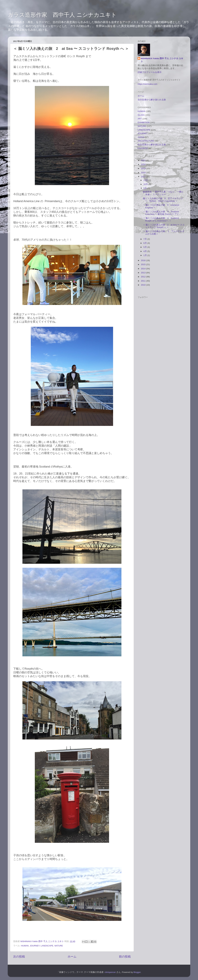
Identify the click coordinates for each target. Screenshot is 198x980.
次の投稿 (19, 957)
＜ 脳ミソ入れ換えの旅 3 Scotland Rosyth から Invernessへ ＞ (161, 219)
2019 (144, 168)
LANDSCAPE (47, 946)
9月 (145, 188)
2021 (144, 160)
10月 (146, 184)
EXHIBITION (144, 122)
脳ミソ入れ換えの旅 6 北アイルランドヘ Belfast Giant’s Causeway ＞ (163, 200)
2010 (144, 285)
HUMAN (25, 946)
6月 (145, 243)
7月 (145, 239)
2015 (144, 264)
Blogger (137, 972)
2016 (144, 260)
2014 (144, 269)
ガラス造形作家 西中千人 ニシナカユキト (62, 15)
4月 (145, 251)
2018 (144, 173)
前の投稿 (125, 957)
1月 (145, 255)
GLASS (141, 115)
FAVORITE (143, 148)
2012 (144, 277)
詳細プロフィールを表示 (150, 72)
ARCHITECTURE (146, 141)
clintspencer (110, 972)
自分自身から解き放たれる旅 (152, 100)
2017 (144, 177)
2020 (144, 164)
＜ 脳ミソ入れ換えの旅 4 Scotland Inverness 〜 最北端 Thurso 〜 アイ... (162, 213)
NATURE (59, 946)
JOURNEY (35, 946)
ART (140, 119)
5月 (145, 247)
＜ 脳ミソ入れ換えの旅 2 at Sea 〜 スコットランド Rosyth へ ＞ (164, 226)
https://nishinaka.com (147, 84)
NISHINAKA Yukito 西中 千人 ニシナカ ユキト (162, 60)
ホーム (72, 957)
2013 (144, 273)
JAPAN (141, 137)
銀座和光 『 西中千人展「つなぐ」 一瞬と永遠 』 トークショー (163, 193)
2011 (144, 281)
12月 (146, 180)
